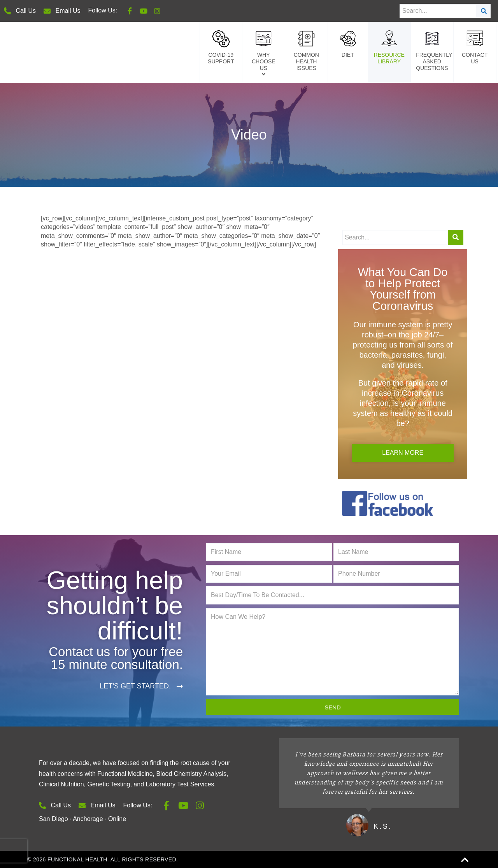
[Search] (484, 11)
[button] (141, 686)
